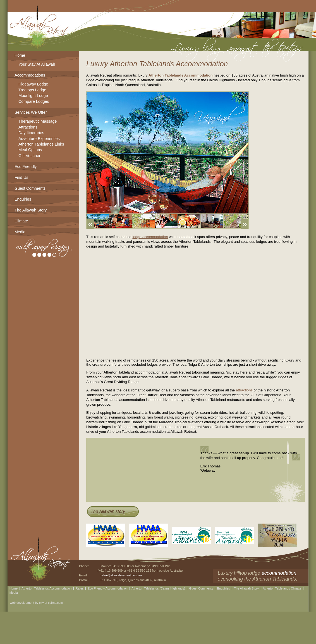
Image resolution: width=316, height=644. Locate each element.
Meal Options (30, 150)
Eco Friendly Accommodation (108, 588)
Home (20, 55)
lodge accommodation (150, 237)
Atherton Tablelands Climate (282, 588)
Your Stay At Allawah (37, 65)
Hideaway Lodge (33, 85)
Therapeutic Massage (38, 122)
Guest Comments (30, 188)
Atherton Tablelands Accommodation (181, 75)
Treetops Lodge (32, 90)
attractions (244, 390)
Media (20, 232)
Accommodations (30, 75)
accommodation (279, 573)
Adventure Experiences (39, 139)
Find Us (21, 177)
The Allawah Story (31, 210)
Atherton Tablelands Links (41, 145)
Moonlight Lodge (33, 96)
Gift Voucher (29, 156)
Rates (80, 588)
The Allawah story (108, 511)
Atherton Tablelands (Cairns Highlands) (158, 588)
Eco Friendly (26, 167)
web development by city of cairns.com (37, 603)
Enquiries (23, 199)
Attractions (28, 128)
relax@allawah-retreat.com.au (121, 575)
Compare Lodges (34, 102)
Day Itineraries (31, 133)
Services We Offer (31, 112)
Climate (21, 221)
